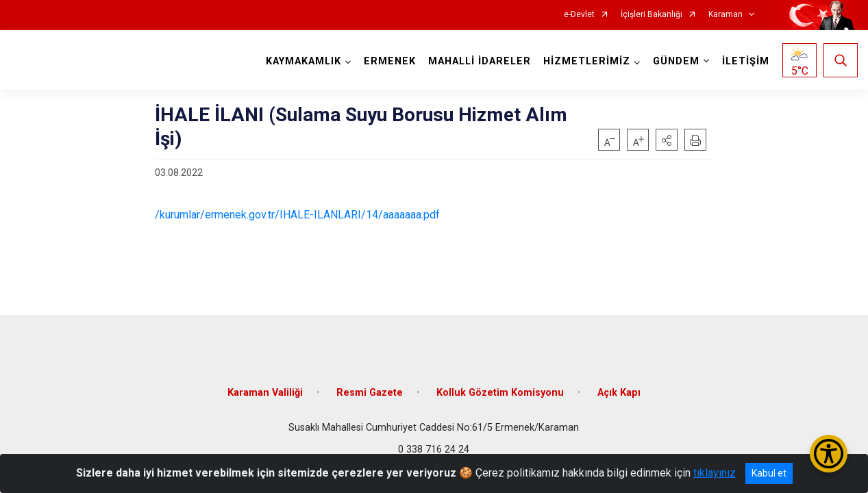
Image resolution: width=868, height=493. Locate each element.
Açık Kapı (619, 392)
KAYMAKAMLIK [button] (303, 61)
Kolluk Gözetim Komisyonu (500, 392)
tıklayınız (715, 473)
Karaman (726, 15)
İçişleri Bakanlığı (652, 15)
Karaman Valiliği (265, 392)
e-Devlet (579, 15)
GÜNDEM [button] (676, 61)
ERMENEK (390, 61)
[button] (667, 140)
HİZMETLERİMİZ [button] (587, 61)
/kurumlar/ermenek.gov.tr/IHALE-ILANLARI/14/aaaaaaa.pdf (297, 215)
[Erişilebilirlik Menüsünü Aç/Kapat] (829, 454)
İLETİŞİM (746, 61)
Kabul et (769, 473)
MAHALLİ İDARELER (480, 61)
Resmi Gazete (370, 392)
